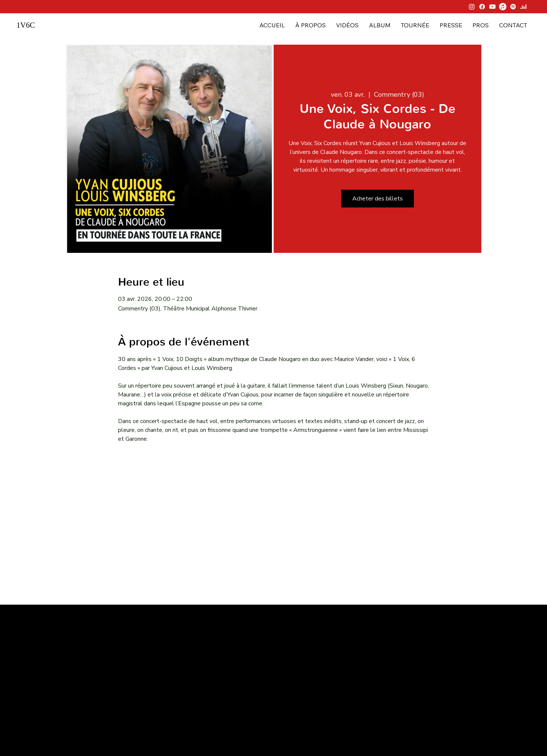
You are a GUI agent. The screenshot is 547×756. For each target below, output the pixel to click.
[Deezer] (523, 7)
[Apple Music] (503, 7)
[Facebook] (482, 7)
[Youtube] (492, 7)
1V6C (25, 25)
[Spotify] (513, 7)
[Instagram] (472, 7)
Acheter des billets (378, 199)
